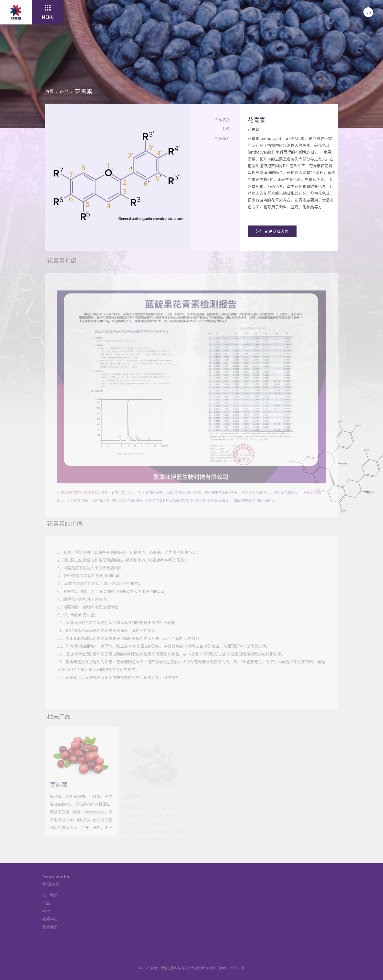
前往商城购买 (272, 231)
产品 (64, 91)
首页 (49, 91)
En (368, 12)
